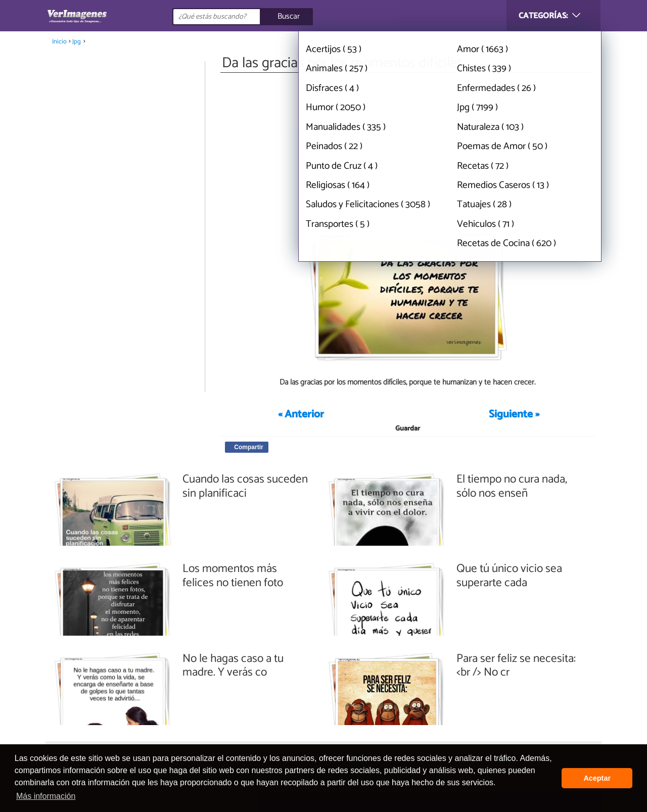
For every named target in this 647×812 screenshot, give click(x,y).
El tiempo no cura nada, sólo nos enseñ (512, 486)
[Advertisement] (407, 151)
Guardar (408, 429)
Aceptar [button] (597, 778)
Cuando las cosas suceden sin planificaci (245, 486)
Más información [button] (46, 796)
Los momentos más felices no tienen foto (233, 576)
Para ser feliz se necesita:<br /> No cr (516, 666)
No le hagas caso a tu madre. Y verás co (233, 666)
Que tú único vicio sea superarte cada (509, 576)
